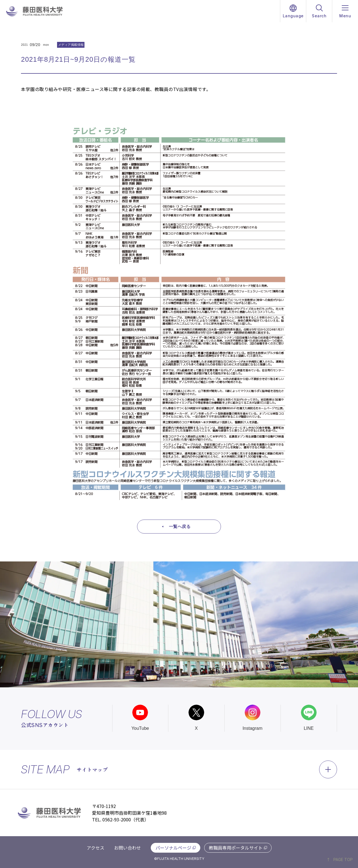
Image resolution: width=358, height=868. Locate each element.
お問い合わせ (128, 848)
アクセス (96, 848)
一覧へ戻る (180, 526)
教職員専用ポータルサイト (236, 848)
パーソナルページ (173, 848)
